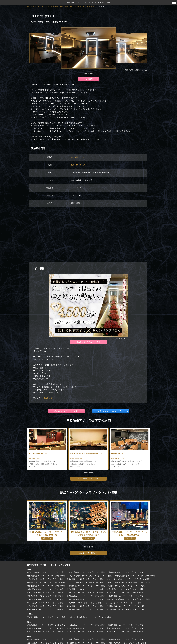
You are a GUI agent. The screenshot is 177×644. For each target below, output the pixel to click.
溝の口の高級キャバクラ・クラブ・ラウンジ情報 (86, 596)
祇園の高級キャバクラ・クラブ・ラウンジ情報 (85, 628)
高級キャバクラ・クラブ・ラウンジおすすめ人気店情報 (88, 3)
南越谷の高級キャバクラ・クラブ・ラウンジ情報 (126, 610)
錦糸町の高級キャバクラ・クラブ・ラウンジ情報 (46, 572)
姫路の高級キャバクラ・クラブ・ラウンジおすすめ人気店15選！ (78, 7)
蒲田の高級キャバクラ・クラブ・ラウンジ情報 (133, 583)
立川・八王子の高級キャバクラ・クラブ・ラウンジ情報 (90, 583)
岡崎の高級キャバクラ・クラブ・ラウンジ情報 (87, 639)
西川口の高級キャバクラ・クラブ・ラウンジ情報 (126, 606)
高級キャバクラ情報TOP (88, 553)
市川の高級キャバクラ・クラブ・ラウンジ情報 (45, 603)
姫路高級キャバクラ (119, 459)
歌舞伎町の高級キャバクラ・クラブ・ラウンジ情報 (135, 576)
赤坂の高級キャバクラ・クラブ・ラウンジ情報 (45, 589)
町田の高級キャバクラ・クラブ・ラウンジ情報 (126, 586)
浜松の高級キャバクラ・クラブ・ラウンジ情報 (45, 643)
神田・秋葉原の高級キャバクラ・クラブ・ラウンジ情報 (128, 579)
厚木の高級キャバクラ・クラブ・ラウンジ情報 (45, 596)
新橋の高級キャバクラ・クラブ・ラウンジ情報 (85, 579)
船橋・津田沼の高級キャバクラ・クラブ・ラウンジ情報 (128, 599)
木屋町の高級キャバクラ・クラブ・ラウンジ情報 (126, 628)
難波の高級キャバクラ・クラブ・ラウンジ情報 (87, 625)
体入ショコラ (49, 398)
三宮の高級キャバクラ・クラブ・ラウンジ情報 (45, 632)
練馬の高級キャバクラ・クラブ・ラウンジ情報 (125, 589)
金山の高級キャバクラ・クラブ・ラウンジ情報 (126, 639)
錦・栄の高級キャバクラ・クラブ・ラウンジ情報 (46, 639)
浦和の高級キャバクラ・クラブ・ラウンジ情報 (85, 606)
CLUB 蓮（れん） (78, 157)
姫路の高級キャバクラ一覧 (88, 478)
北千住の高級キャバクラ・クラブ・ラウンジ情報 (46, 586)
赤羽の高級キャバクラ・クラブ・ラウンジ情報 (87, 586)
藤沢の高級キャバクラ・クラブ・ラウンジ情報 (126, 596)
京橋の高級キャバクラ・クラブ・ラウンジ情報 (45, 628)
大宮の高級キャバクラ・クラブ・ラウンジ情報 (45, 606)
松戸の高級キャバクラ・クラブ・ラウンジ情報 (123, 603)
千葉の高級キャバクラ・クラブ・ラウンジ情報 (85, 599)
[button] (85, 74)
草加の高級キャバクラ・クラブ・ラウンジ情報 (45, 610)
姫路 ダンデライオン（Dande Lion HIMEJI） (129, 453)
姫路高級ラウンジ (78, 165)
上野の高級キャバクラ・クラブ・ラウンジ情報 (45, 579)
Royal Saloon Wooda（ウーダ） (40, 453)
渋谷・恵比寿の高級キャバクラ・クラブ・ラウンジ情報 (90, 576)
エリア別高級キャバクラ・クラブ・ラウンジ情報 (49, 565)
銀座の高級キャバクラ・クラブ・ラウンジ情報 (87, 572)
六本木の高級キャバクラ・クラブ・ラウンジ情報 (46, 576)
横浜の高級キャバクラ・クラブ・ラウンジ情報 (125, 593)
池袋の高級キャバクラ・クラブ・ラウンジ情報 (126, 572)
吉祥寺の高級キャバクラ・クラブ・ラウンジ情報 (46, 583)
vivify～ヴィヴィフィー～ (80, 453)
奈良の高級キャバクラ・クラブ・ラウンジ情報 (125, 632)
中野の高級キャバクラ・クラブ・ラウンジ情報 (85, 589)
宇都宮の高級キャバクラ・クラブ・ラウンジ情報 (46, 617)
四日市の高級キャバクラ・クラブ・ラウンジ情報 (127, 643)
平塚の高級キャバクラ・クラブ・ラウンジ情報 (45, 599)
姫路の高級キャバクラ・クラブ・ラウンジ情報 (85, 632)
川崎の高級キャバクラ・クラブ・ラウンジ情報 (85, 593)
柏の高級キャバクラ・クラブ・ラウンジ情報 (84, 603)
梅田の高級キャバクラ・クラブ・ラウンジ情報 (126, 625)
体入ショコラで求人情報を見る (88, 342)
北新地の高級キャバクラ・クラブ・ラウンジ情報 (46, 625)
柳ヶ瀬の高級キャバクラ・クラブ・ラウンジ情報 (86, 643)
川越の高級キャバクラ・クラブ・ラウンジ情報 (85, 610)
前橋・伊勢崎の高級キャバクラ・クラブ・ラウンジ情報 (90, 617)
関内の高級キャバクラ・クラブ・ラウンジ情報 (45, 593)
